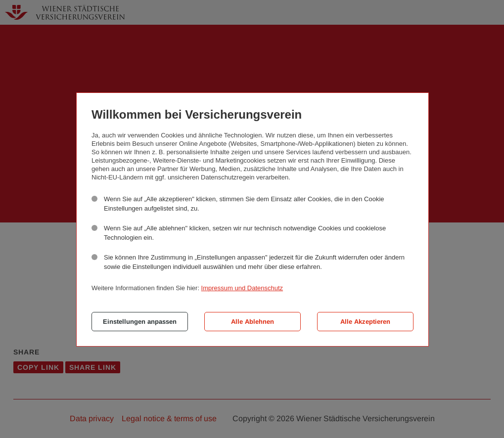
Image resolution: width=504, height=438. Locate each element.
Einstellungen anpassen (140, 322)
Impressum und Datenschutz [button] (242, 288)
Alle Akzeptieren (365, 322)
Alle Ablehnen (252, 322)
